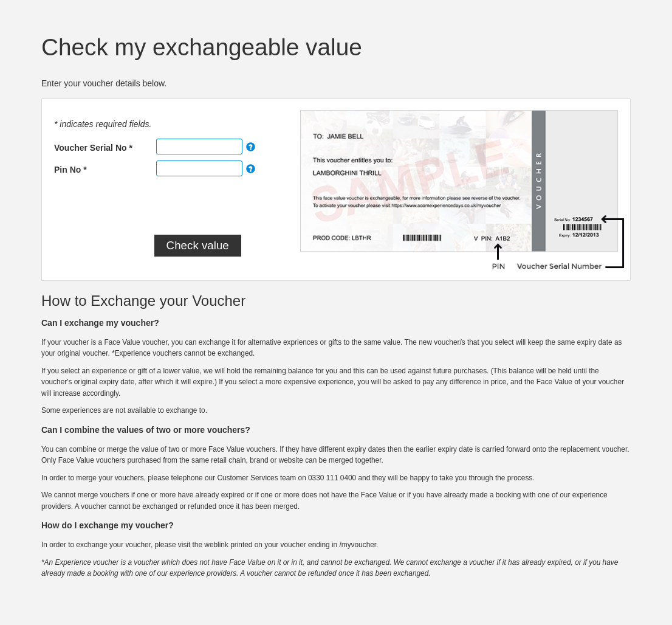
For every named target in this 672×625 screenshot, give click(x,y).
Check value (198, 245)
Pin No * (70, 170)
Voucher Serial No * (93, 148)
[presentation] (161, 206)
